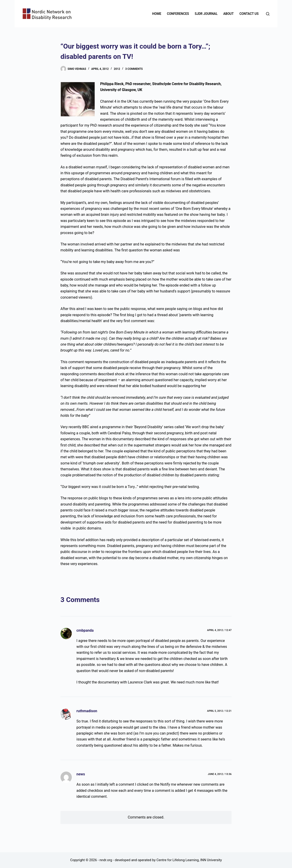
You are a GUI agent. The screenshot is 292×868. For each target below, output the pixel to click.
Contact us (249, 14)
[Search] (268, 14)
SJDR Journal (206, 14)
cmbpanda (85, 630)
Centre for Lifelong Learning (178, 860)
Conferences (178, 14)
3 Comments (134, 69)
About (229, 14)
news (81, 774)
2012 (117, 69)
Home (157, 14)
